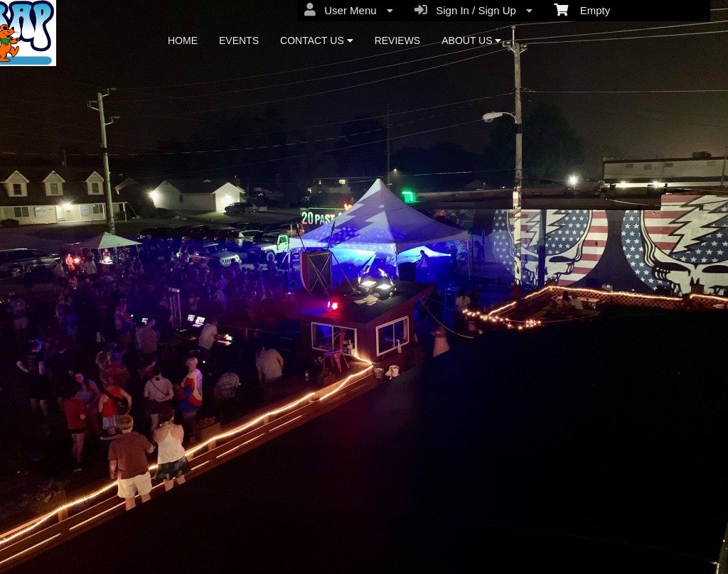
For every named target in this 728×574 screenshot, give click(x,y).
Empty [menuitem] (582, 9)
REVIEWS (398, 40)
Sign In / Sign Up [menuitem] (473, 10)
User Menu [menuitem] (349, 10)
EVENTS (239, 40)
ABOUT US (471, 40)
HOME (183, 40)
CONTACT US (317, 40)
